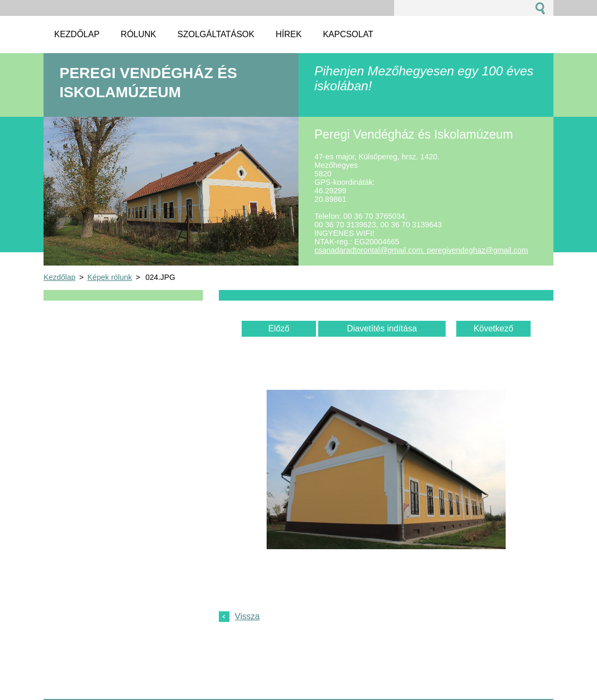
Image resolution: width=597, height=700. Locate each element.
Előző (279, 328)
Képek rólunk (109, 277)
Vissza (247, 616)
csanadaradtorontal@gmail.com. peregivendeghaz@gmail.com (421, 250)
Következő (494, 328)
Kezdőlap (59, 277)
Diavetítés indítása (382, 328)
